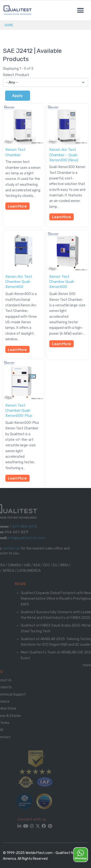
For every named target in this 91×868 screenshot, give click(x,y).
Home (9, 25)
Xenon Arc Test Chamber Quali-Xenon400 (19, 282)
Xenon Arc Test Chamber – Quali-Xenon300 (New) (64, 155)
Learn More (17, 206)
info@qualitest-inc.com (23, 538)
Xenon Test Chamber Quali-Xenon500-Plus (19, 410)
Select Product (16, 75)
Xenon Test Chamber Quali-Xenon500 (62, 282)
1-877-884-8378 (20, 527)
